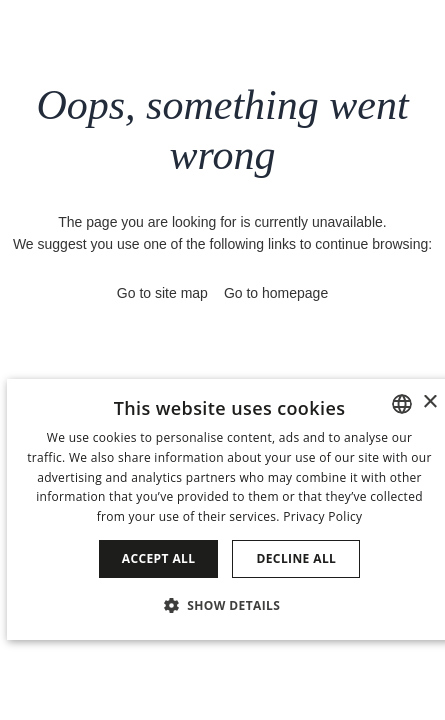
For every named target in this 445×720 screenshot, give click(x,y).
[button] (230, 604)
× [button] (429, 402)
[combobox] (402, 404)
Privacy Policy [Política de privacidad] (322, 516)
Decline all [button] (296, 558)
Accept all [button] (159, 558)
